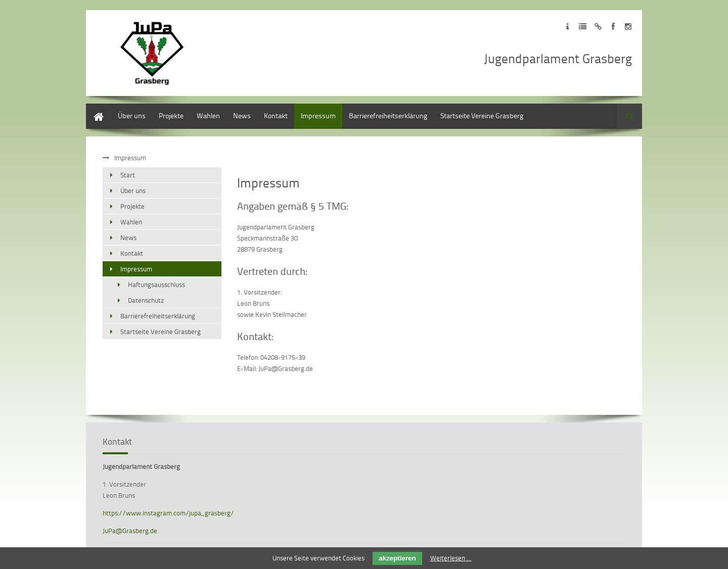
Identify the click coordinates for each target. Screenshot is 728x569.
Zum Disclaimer (598, 27)
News (242, 115)
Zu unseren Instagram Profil (628, 27)
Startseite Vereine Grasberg (482, 115)
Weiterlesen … (451, 558)
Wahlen (208, 115)
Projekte (171, 115)
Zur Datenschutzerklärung (583, 27)
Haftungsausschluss (156, 284)
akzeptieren (397, 558)
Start (93, 108)
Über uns (132, 115)
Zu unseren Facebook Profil (613, 27)
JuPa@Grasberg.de (130, 531)
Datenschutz (146, 300)
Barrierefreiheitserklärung (388, 115)
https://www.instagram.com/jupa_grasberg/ (168, 513)
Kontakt (276, 115)
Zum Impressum (567, 27)
